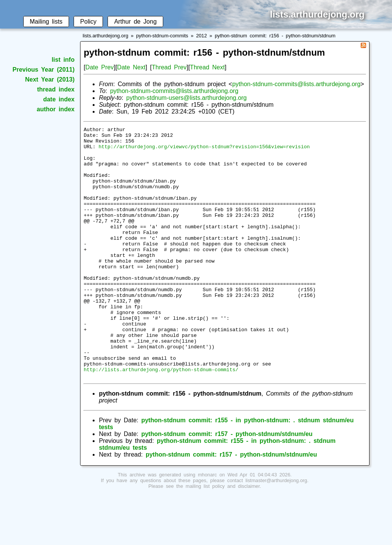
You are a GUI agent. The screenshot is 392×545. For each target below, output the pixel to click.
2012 (201, 36)
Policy (88, 22)
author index (55, 109)
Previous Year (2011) (44, 70)
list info (63, 60)
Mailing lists (46, 22)
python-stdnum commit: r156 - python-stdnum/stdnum (275, 36)
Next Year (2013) (50, 79)
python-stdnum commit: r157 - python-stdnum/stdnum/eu (227, 484)
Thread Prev (169, 67)
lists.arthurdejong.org (106, 36)
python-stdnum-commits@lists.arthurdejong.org (296, 84)
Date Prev (100, 67)
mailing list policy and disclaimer (223, 536)
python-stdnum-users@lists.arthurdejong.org (186, 98)
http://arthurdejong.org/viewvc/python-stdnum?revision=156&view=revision (204, 151)
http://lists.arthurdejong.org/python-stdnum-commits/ (161, 418)
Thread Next (207, 67)
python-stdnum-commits (162, 36)
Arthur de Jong (135, 22)
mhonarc (207, 525)
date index (59, 99)
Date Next (131, 67)
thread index (56, 89)
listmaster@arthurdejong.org (276, 531)
